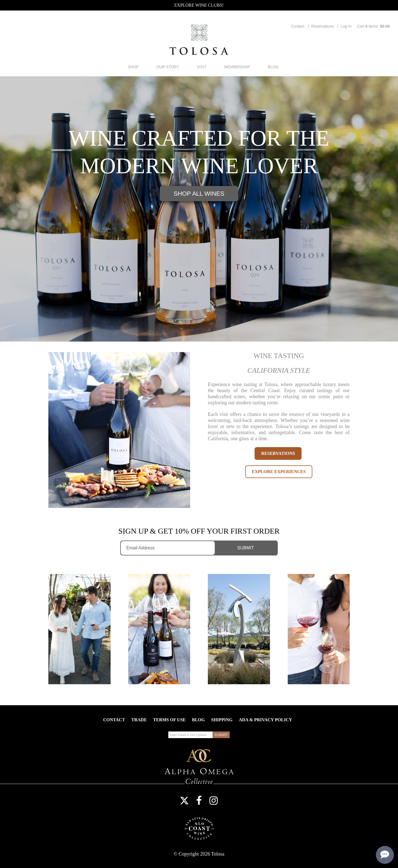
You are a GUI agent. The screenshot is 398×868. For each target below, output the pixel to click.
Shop (133, 67)
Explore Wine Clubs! (199, 5)
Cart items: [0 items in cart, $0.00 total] (373, 26)
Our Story (168, 67)
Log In (346, 26)
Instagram (214, 801)
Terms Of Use (169, 720)
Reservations (323, 26)
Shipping (222, 720)
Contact (298, 26)
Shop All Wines (199, 194)
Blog (273, 67)
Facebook (199, 801)
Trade (139, 720)
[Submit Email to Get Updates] (247, 548)
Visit (202, 67)
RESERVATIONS (278, 453)
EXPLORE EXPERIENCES (279, 472)
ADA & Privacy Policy (265, 720)
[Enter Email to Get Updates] (168, 548)
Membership (237, 67)
